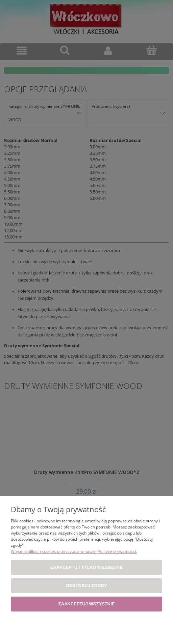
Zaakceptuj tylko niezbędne (86, 567)
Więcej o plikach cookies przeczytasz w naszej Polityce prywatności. (74, 551)
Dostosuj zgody (86, 586)
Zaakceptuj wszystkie (87, 604)
